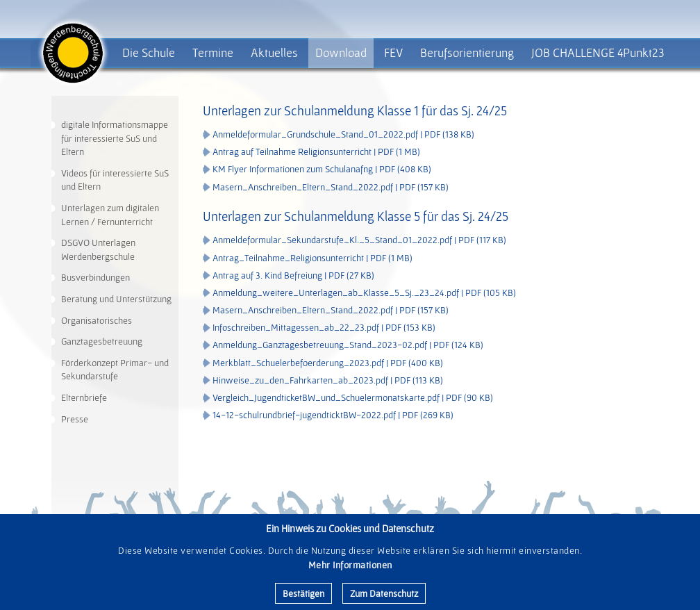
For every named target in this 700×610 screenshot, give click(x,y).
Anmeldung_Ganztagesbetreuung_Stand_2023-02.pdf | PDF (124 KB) (348, 345)
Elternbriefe (84, 397)
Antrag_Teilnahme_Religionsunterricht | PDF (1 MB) (312, 258)
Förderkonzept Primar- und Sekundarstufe (115, 370)
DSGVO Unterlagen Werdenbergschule (98, 249)
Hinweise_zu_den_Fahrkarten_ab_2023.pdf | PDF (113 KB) (328, 380)
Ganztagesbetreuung (102, 341)
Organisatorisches (97, 320)
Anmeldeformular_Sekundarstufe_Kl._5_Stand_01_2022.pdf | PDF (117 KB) (359, 240)
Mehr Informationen (350, 565)
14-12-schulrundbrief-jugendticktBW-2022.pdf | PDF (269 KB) (333, 415)
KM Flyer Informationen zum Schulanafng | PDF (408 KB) (322, 169)
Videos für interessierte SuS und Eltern (115, 180)
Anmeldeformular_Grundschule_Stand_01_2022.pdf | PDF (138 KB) (343, 134)
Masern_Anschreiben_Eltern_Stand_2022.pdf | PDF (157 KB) (331, 187)
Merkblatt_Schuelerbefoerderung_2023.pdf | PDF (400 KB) (328, 363)
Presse (75, 419)
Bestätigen (303, 593)
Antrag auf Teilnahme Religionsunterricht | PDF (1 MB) (316, 151)
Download (341, 52)
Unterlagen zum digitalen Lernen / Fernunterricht (110, 215)
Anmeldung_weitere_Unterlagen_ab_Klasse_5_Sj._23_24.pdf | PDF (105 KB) (364, 292)
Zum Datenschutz (384, 593)
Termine (213, 52)
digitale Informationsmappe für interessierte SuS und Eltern (115, 138)
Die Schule (149, 52)
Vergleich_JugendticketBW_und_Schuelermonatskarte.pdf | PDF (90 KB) (353, 397)
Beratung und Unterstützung (116, 299)
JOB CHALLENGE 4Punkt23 (598, 52)
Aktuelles (274, 52)
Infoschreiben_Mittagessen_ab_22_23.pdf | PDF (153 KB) (324, 327)
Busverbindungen (95, 277)
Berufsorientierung (467, 52)
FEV (393, 52)
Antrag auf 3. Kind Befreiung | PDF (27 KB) (293, 275)
